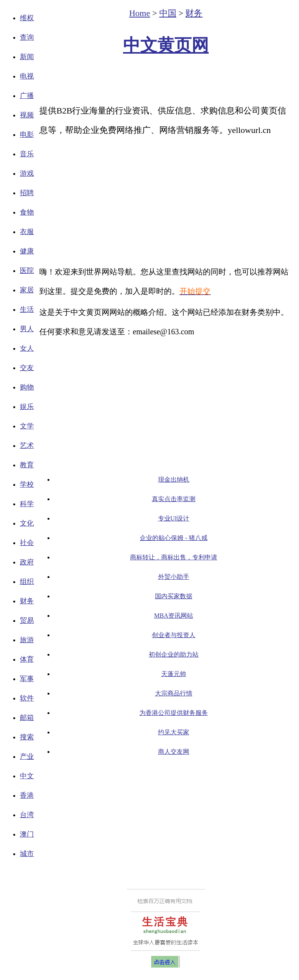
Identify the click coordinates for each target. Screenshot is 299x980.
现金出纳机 (174, 480)
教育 (27, 465)
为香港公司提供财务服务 (174, 713)
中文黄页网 (166, 45)
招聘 (27, 193)
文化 (27, 523)
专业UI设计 (174, 518)
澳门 (27, 834)
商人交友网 (174, 752)
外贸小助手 (174, 577)
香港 (27, 795)
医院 (27, 271)
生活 (27, 309)
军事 (27, 679)
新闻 (27, 57)
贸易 (27, 620)
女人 (27, 348)
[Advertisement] (166, 80)
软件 (27, 698)
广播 (27, 96)
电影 (27, 135)
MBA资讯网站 (174, 616)
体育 (27, 659)
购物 (27, 387)
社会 (27, 543)
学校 (27, 484)
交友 (27, 368)
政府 (27, 562)
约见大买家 (174, 732)
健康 (27, 251)
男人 (27, 329)
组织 (27, 582)
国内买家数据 (174, 596)
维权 (27, 18)
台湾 (27, 815)
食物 (27, 212)
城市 (27, 854)
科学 (27, 504)
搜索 (27, 737)
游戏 (27, 173)
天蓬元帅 (174, 674)
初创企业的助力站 (174, 654)
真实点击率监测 (174, 499)
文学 (27, 426)
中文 (27, 776)
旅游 (27, 640)
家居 (27, 290)
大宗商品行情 (174, 693)
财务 (27, 601)
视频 (27, 115)
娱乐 (27, 407)
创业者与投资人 (174, 635)
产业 (27, 756)
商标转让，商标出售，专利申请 (174, 557)
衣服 (27, 232)
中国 (168, 13)
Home (140, 13)
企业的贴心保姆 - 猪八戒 (173, 538)
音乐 (27, 154)
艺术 (27, 445)
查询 (27, 37)
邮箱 (27, 718)
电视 (27, 76)
